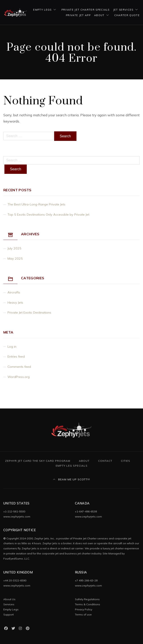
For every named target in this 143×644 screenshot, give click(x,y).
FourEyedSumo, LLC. (17, 559)
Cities (126, 461)
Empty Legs (42, 10)
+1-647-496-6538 (86, 511)
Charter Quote (127, 15)
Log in (12, 347)
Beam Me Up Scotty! (71, 479)
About (99, 15)
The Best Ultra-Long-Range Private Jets (36, 204)
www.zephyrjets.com (17, 517)
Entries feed (16, 356)
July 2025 (14, 248)
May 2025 (15, 259)
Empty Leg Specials (72, 466)
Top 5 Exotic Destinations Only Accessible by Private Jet (48, 215)
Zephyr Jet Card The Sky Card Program (38, 461)
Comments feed (19, 367)
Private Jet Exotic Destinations (29, 312)
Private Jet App (78, 15)
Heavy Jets (15, 303)
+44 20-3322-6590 (15, 580)
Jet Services (123, 10)
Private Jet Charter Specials (86, 10)
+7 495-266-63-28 (86, 580)
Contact (105, 461)
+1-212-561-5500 (14, 511)
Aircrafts (14, 292)
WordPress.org (19, 377)
